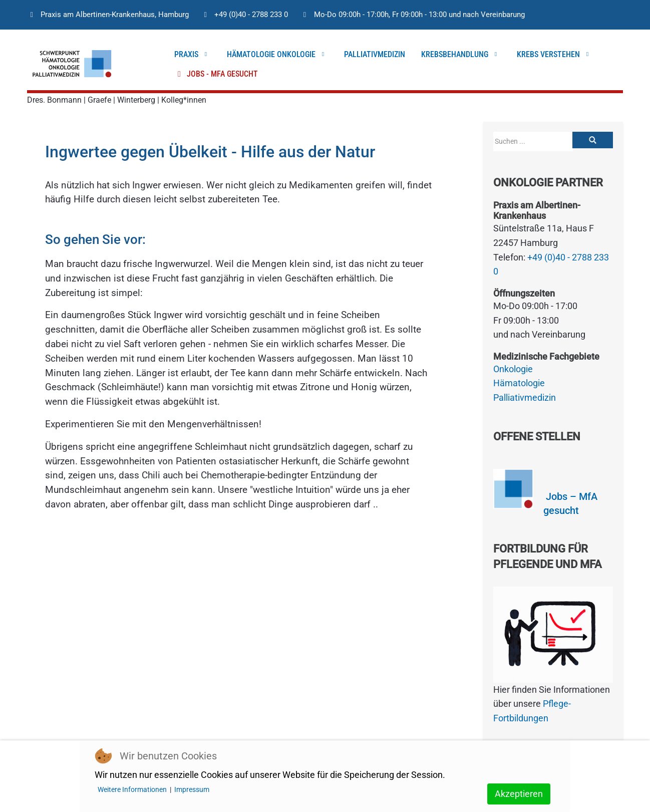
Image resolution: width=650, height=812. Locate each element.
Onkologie (513, 369)
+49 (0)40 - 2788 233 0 (251, 15)
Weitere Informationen (132, 789)
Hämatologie (519, 383)
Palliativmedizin (525, 397)
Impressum (192, 789)
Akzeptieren (519, 794)
